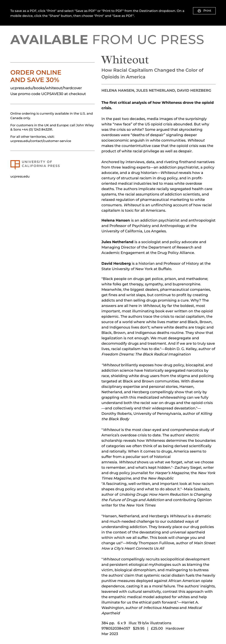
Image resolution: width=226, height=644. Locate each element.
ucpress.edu (20, 176)
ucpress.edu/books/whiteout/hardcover (46, 88)
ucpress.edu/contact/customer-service (41, 141)
